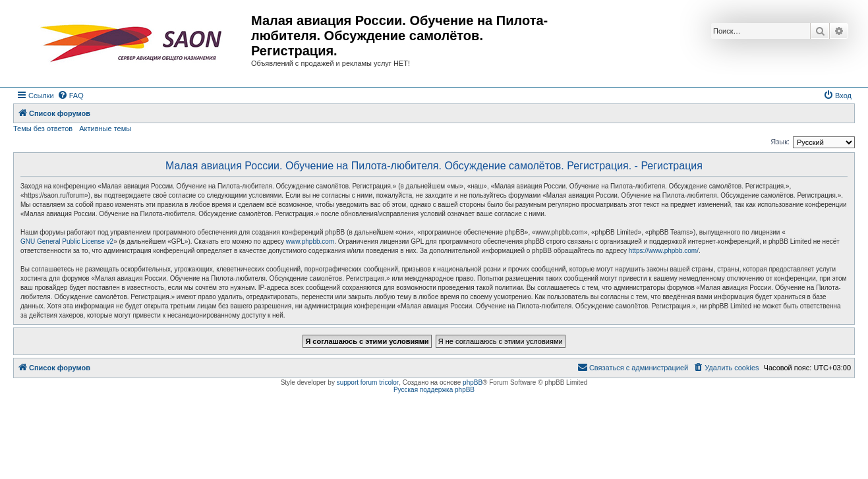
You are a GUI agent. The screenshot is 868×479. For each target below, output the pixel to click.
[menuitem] (71, 96)
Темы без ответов (43, 128)
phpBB (473, 382)
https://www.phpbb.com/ (664, 251)
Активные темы (105, 128)
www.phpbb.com (310, 241)
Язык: (780, 142)
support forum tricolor (368, 382)
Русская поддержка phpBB (434, 390)
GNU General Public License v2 (67, 241)
